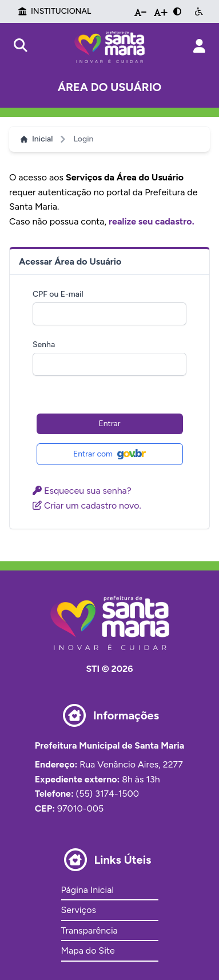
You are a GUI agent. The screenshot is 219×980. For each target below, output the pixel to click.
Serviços (79, 910)
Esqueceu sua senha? (82, 491)
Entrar (110, 424)
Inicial (37, 139)
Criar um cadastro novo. (87, 505)
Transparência (89, 930)
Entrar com (109, 454)
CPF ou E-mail (58, 294)
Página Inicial (87, 890)
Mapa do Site (88, 951)
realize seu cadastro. (152, 221)
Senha (44, 345)
